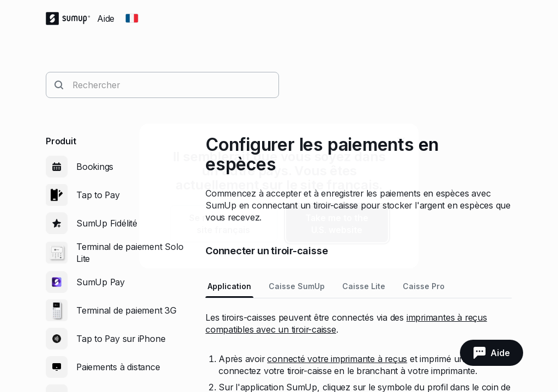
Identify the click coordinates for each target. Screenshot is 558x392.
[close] (401, 141)
